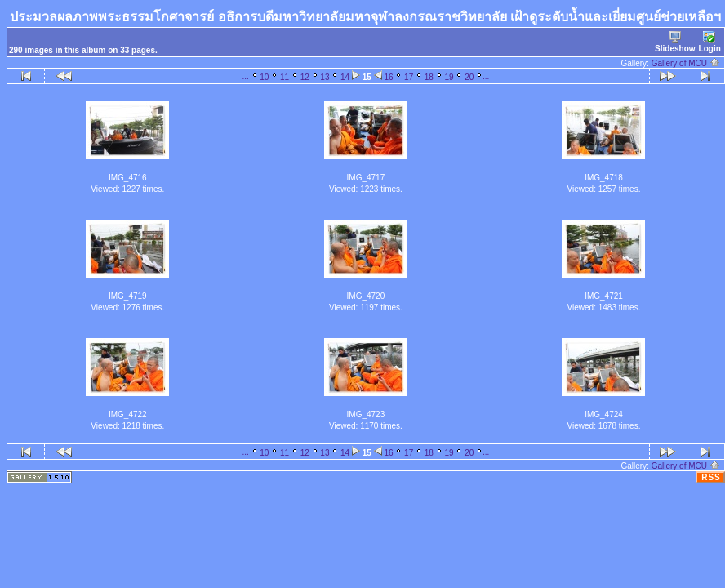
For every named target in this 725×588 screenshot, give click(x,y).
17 (409, 77)
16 (388, 77)
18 (429, 77)
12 (305, 77)
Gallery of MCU (686, 63)
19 (449, 77)
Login (710, 42)
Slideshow (675, 42)
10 (264, 77)
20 (469, 77)
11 (285, 77)
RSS (711, 477)
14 (345, 77)
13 (325, 77)
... (245, 76)
